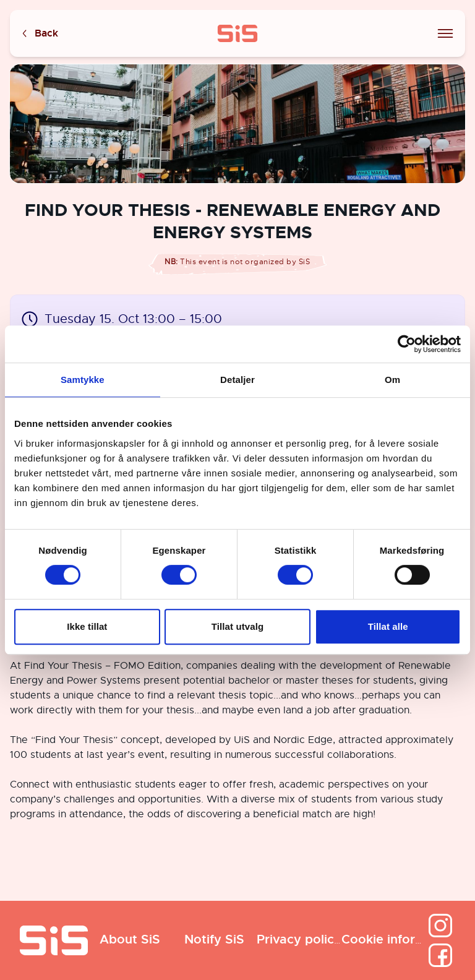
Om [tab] (392, 380)
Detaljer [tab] (237, 380)
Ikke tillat (87, 626)
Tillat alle (388, 626)
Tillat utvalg (237, 626)
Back (39, 34)
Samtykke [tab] (83, 380)
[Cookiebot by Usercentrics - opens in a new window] (407, 344)
